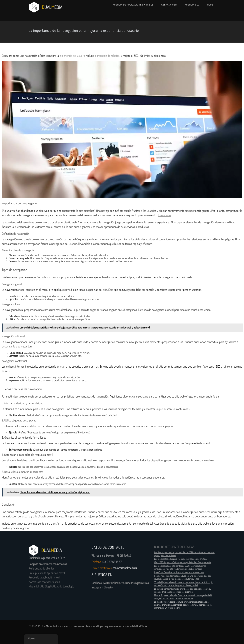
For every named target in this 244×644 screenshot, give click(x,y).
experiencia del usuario (72, 56)
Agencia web (169, 5)
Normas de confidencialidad (44, 582)
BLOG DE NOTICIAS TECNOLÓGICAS (174, 547)
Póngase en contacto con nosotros (48, 564)
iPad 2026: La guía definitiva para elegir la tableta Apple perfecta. (183, 562)
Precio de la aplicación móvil (44, 577)
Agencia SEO (192, 5)
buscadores (164, 215)
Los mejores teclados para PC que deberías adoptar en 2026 (181, 559)
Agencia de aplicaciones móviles (133, 5)
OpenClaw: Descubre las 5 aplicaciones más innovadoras (179, 572)
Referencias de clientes (42, 568)
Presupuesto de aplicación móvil (47, 573)
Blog (210, 5)
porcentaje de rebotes (107, 56)
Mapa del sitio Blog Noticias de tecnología (51, 586)
